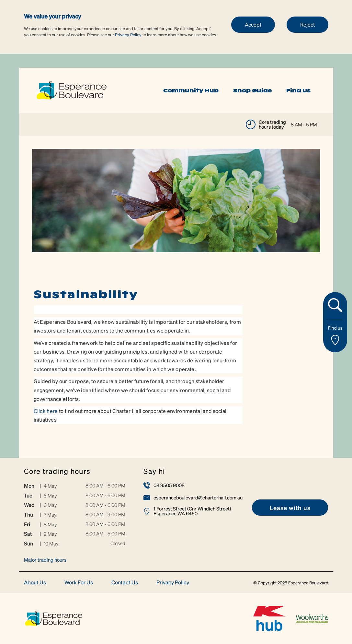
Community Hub (191, 90)
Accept (253, 24)
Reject (307, 24)
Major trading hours (45, 560)
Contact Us (125, 583)
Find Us (298, 90)
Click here (46, 411)
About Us (35, 583)
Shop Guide (252, 90)
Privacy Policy (128, 35)
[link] (71, 90)
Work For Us (79, 583)
